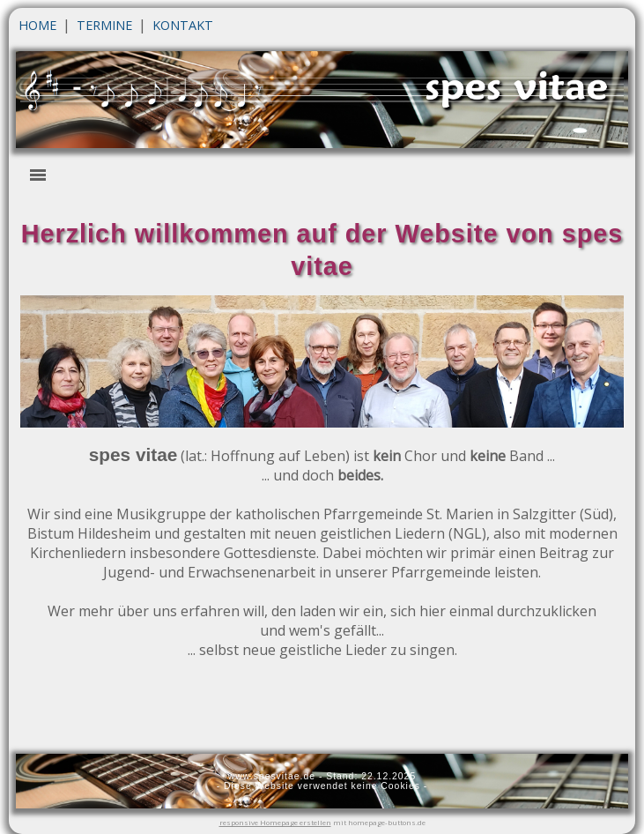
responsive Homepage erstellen (275, 822)
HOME (37, 25)
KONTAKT (183, 25)
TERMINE (104, 25)
